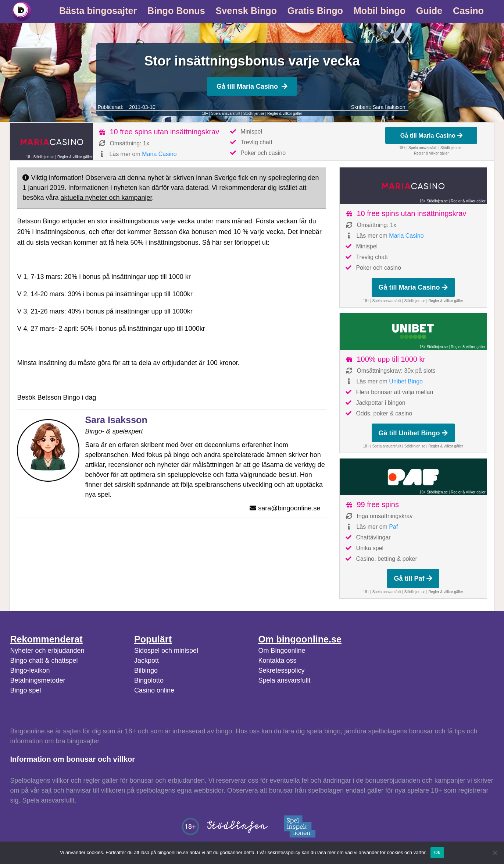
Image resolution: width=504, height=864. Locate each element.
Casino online (154, 690)
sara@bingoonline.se (289, 508)
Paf (393, 527)
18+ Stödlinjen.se (40, 157)
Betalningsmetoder (37, 680)
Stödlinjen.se (254, 114)
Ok (437, 852)
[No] (495, 853)
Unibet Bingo (406, 381)
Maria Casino (159, 154)
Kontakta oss (277, 661)
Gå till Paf (413, 578)
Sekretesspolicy (281, 670)
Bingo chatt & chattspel (44, 661)
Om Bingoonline (282, 651)
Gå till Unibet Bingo (413, 433)
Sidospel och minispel (166, 651)
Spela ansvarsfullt (284, 680)
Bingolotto (149, 680)
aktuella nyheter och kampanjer (106, 198)
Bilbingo (146, 670)
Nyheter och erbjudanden (47, 651)
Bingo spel (25, 690)
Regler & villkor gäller (285, 114)
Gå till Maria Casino (252, 86)
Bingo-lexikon (30, 670)
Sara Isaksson (389, 107)
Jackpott (146, 661)
